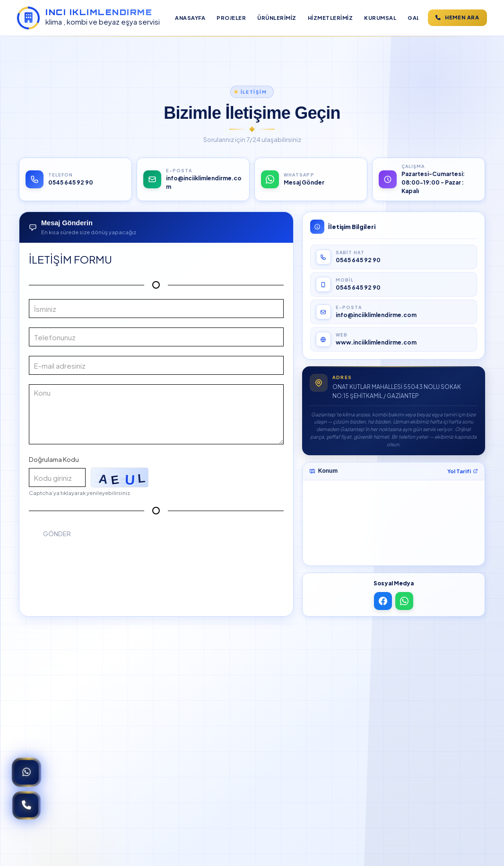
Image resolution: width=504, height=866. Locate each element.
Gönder (57, 534)
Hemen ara (457, 17)
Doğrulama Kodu (54, 459)
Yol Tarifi (463, 471)
